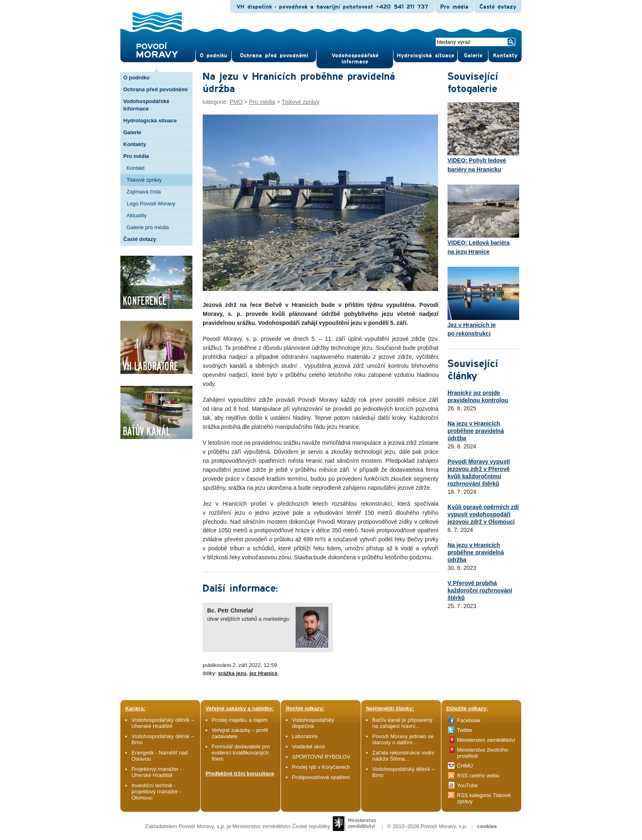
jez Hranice (263, 673)
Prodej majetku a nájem (240, 720)
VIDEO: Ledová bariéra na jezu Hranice (483, 220)
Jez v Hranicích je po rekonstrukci (483, 302)
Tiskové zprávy (144, 180)
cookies (487, 826)
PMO (236, 102)
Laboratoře (305, 736)
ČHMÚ (465, 766)
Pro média (454, 7)
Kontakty (135, 144)
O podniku (136, 78)
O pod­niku (214, 56)
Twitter (465, 730)
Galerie (132, 132)
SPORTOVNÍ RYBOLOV (321, 757)
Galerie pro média (148, 227)
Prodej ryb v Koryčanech (321, 767)
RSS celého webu (478, 776)
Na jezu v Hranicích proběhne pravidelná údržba (476, 431)
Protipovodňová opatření (321, 777)
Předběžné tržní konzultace (240, 774)
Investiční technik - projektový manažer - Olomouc (156, 792)
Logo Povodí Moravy (151, 204)
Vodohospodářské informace (355, 59)
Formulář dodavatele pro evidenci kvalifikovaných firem (241, 753)
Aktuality (137, 215)
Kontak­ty (505, 56)
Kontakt (136, 168)
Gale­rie (473, 56)
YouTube (467, 785)
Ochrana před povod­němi (274, 56)
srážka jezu (232, 673)
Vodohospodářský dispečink (313, 723)
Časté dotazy (498, 7)
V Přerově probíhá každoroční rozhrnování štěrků (480, 590)
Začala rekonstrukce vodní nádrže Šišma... (403, 756)
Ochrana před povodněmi (155, 89)
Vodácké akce (309, 747)
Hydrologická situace (425, 56)
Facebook (469, 720)
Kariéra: (135, 708)
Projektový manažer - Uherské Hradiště (157, 772)
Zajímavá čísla (144, 192)
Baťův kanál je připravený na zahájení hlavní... (402, 723)
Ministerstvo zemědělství (486, 740)
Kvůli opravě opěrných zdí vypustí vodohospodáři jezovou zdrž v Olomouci (483, 514)
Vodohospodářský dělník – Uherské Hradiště (163, 723)
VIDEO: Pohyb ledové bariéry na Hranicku (483, 137)
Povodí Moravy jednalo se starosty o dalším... (403, 739)
